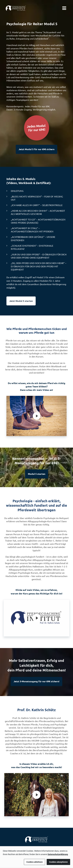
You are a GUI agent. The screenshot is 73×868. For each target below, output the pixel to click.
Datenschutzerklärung (58, 854)
